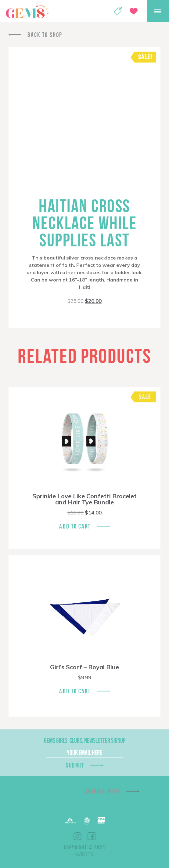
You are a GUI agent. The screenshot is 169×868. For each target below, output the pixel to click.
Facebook (92, 836)
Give (134, 11)
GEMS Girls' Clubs (27, 11)
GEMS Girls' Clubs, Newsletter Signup (85, 740)
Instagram (77, 836)
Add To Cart (75, 526)
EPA (101, 821)
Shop (118, 11)
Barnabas (70, 821)
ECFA (87, 821)
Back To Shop (45, 35)
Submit (75, 765)
